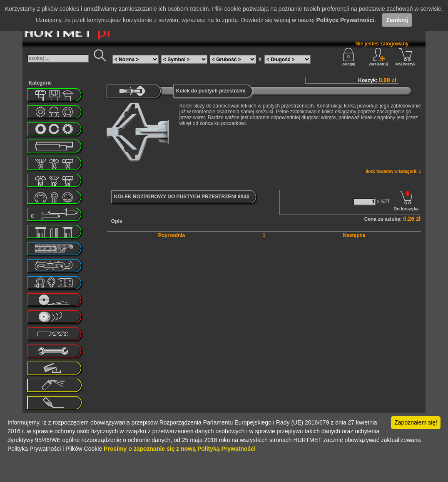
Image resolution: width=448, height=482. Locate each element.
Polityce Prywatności (345, 20)
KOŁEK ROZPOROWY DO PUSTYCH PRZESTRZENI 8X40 (182, 197)
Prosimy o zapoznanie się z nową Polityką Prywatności (180, 449)
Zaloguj (348, 57)
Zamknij (397, 20)
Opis (117, 221)
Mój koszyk (406, 57)
